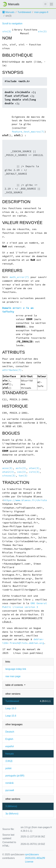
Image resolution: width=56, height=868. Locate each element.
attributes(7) (12, 370)
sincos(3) (9, 476)
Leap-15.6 (11, 716)
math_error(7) (19, 277)
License (29, 862)
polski (8, 768)
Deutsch (10, 732)
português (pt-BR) (15, 776)
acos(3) (7, 468)
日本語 (9, 761)
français (10, 754)
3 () (11, 806)
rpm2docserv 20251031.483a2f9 (35, 856)
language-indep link (16, 669)
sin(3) (7, 31)
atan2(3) (8, 472)
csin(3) (34, 472)
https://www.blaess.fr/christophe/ (28, 500)
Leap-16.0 (11, 708)
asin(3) (21, 468)
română (9, 783)
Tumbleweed (24, 12)
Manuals (8, 12)
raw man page (13, 676)
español (10, 746)
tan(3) (23, 476)
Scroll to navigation (12, 24)
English (9, 739)
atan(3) (34, 468)
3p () (12, 814)
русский (10, 790)
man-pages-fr (41, 12)
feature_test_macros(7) (28, 132)
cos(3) (22, 472)
